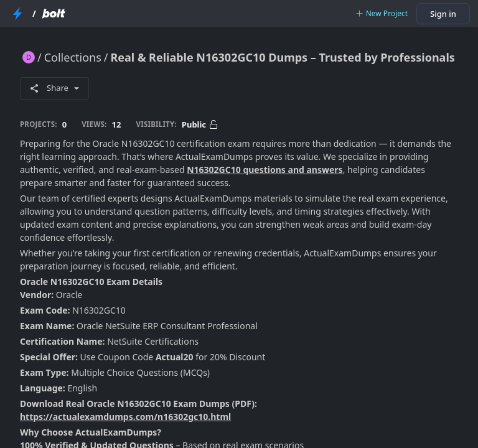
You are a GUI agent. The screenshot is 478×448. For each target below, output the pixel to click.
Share (54, 88)
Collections (73, 57)
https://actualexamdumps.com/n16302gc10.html (125, 417)
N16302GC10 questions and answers (265, 170)
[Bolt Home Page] (54, 14)
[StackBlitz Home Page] (17, 14)
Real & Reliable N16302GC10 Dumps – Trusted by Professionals (283, 57)
